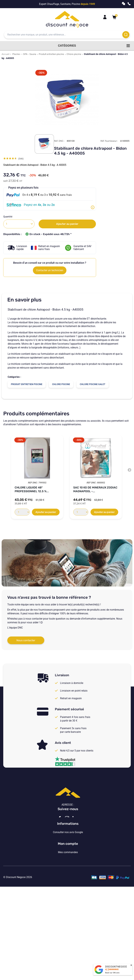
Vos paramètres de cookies (68, 891)
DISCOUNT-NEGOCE (116, 967)
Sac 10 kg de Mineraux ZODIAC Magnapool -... (95, 489)
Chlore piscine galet (93, 384)
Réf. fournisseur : (109, 141)
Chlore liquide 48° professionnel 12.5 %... (32, 489)
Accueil (5, 54)
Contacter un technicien (50, 270)
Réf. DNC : (59, 141)
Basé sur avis (112, 973)
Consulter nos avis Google (68, 864)
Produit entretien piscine (51, 54)
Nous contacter (26, 640)
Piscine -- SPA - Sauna (24, 54)
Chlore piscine (74, 54)
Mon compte (68, 909)
